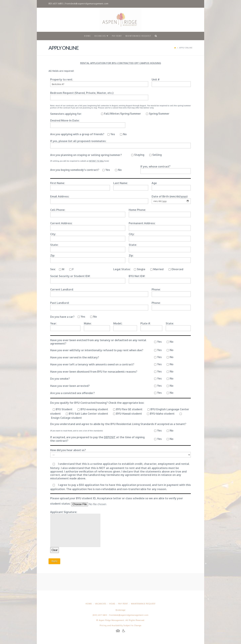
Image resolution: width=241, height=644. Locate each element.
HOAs (112, 604)
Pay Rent (123, 604)
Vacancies (101, 604)
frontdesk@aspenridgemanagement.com (87, 4)
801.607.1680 (56, 4)
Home (89, 604)
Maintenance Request (143, 604)
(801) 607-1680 (100, 615)
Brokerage (120, 610)
